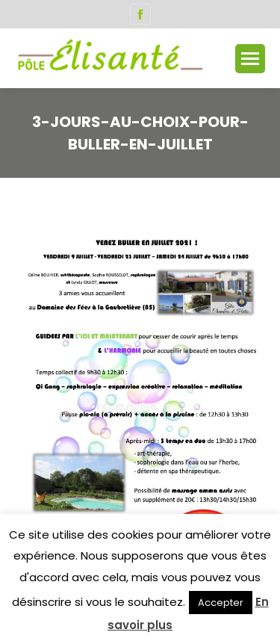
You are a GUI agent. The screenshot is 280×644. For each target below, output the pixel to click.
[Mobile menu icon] (250, 59)
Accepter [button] (221, 603)
